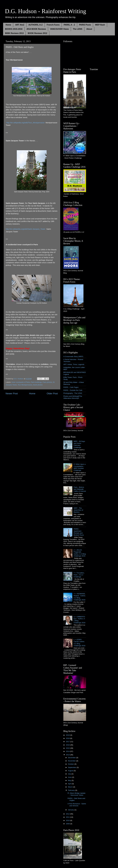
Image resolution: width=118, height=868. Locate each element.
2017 (68, 742)
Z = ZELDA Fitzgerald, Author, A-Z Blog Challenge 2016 (80, 553)
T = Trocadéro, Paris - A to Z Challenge (79, 575)
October (71, 764)
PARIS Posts (85, 25)
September (72, 767)
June (70, 777)
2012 (68, 814)
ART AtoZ (20, 25)
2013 (68, 755)
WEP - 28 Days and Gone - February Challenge (79, 444)
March (70, 787)
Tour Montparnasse (25, 385)
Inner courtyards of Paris (21, 382)
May (70, 780)
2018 (68, 738)
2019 (68, 735)
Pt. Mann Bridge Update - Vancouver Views (77, 794)
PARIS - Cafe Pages (71, 387)
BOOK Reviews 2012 (37, 33)
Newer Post (12, 393)
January (71, 810)
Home (8, 25)
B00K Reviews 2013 (14, 33)
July (70, 774)
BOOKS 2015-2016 (14, 29)
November (72, 761)
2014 (68, 751)
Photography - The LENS (73, 393)
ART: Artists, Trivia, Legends (74, 364)
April (70, 784)
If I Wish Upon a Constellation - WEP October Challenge (79, 467)
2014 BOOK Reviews (36, 29)
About (89, 29)
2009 (68, 824)
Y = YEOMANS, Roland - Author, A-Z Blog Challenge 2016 (80, 597)
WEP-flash (100, 25)
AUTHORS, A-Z (36, 25)
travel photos (38, 385)
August (71, 771)
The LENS (78, 29)
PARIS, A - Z (69, 25)
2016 (68, 745)
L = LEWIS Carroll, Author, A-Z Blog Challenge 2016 (79, 643)
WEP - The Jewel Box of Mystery (78, 510)
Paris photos (47, 382)
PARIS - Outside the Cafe (73, 390)
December (72, 758)
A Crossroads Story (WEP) (73, 356)
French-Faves (53, 25)
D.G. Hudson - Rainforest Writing (46, 11)
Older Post (52, 393)
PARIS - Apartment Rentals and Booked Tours (79, 532)
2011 (68, 817)
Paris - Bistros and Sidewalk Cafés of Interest (80, 489)
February (72, 790)
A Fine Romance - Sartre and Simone (77, 805)
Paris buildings (36, 382)
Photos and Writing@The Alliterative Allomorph (73, 397)
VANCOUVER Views (59, 29)
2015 (68, 748)
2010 (68, 820)
